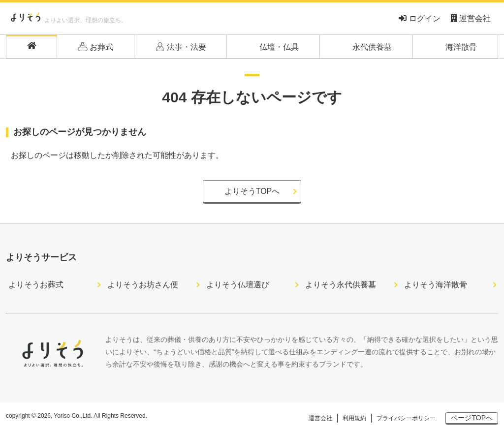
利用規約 (354, 418)
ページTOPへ (472, 418)
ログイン (419, 18)
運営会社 (471, 18)
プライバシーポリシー (406, 418)
